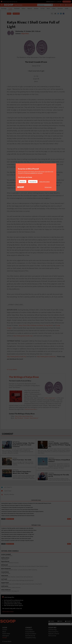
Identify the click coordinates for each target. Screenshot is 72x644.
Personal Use (33, 182)
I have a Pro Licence (44, 182)
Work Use (23, 182)
